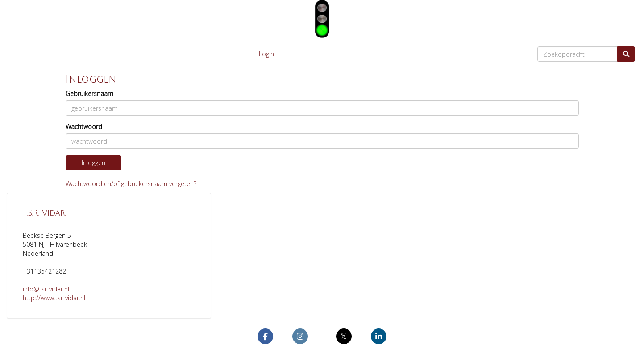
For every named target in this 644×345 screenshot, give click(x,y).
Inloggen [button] (93, 163)
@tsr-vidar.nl (46, 289)
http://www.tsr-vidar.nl (54, 298)
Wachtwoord (84, 127)
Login (266, 54)
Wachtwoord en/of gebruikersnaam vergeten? (131, 184)
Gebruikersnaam (89, 94)
